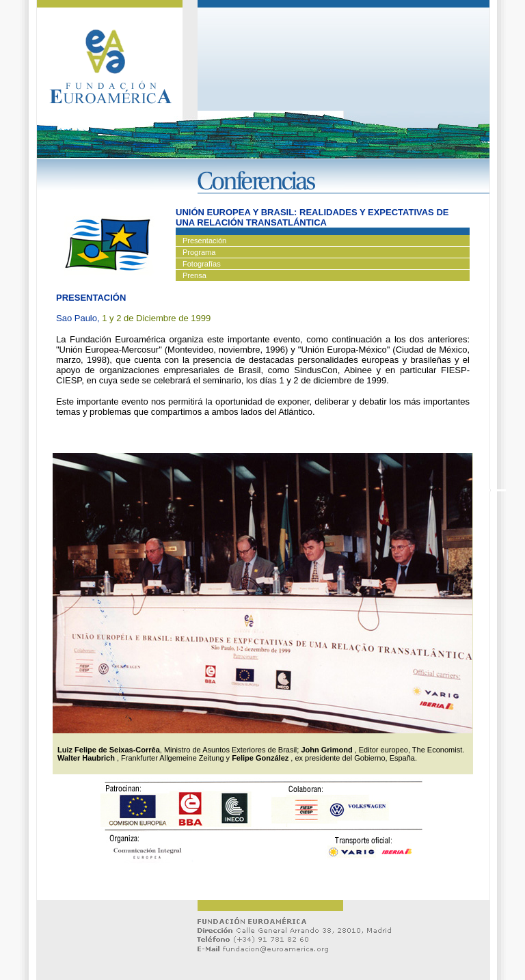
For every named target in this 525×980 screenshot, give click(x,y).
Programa (199, 252)
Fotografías (202, 264)
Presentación (204, 241)
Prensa (194, 275)
